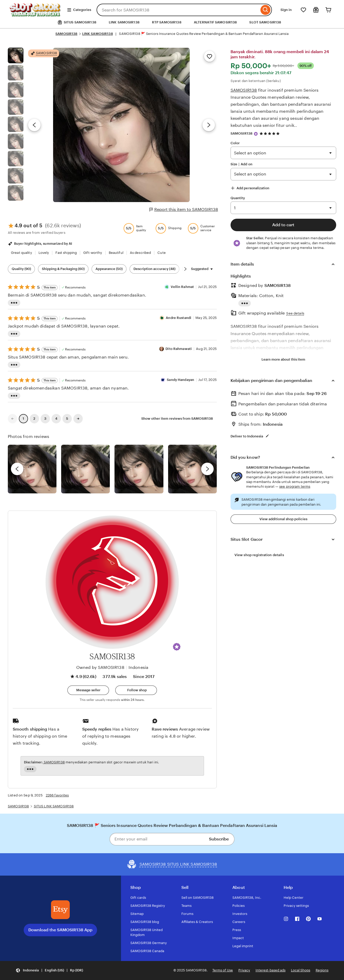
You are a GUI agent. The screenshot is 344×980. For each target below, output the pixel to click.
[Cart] (328, 10)
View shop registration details (259, 555)
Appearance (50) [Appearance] (109, 269)
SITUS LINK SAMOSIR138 (54, 806)
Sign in (286, 10)
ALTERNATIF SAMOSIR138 (215, 22)
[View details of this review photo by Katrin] (192, 469)
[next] (207, 469)
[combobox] (178, 10)
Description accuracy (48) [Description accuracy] (154, 269)
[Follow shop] (136, 690)
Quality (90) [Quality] (21, 269)
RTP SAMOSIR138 (167, 22)
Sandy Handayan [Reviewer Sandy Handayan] (180, 380)
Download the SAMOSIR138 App (60, 930)
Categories (79, 10)
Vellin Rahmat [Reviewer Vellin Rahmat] (182, 287)
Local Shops (301, 970)
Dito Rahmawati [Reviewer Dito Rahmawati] (179, 349)
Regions (322, 970)
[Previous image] (34, 125)
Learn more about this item (283, 359)
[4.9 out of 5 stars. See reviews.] (270, 133)
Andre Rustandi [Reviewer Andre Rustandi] (179, 318)
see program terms (295, 486)
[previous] (17, 469)
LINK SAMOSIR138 (124, 22)
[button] (177, 647)
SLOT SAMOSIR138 (265, 22)
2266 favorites (57, 795)
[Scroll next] (185, 269)
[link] (12, 419)
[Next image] (209, 125)
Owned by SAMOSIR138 (100, 667)
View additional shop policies (283, 519)
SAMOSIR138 (66, 34)
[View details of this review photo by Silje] (139, 469)
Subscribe (219, 839)
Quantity (238, 198)
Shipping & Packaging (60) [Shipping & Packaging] (63, 269)
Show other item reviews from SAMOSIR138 (177, 419)
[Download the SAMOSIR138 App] (60, 910)
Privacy (244, 970)
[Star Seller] (256, 134)
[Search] (266, 10)
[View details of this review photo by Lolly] (32, 469)
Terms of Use (223, 970)
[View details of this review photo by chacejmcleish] (85, 469)
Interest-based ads (270, 970)
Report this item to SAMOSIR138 (184, 210)
